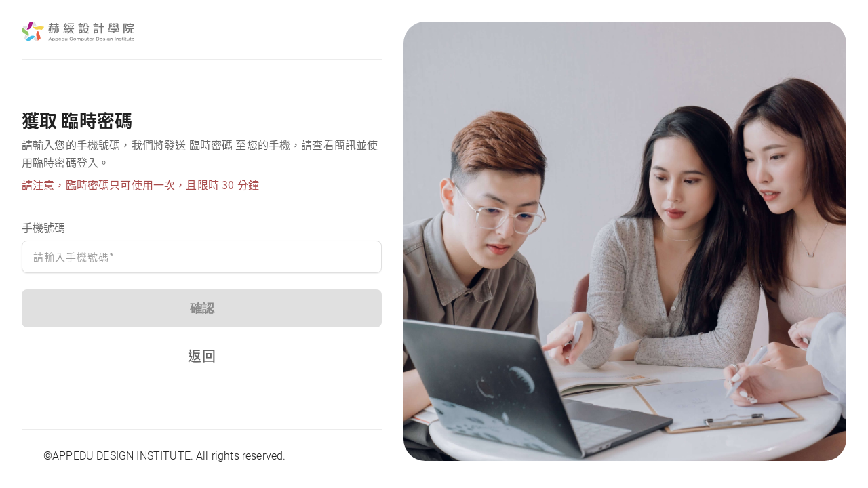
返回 (201, 355)
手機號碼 (44, 227)
